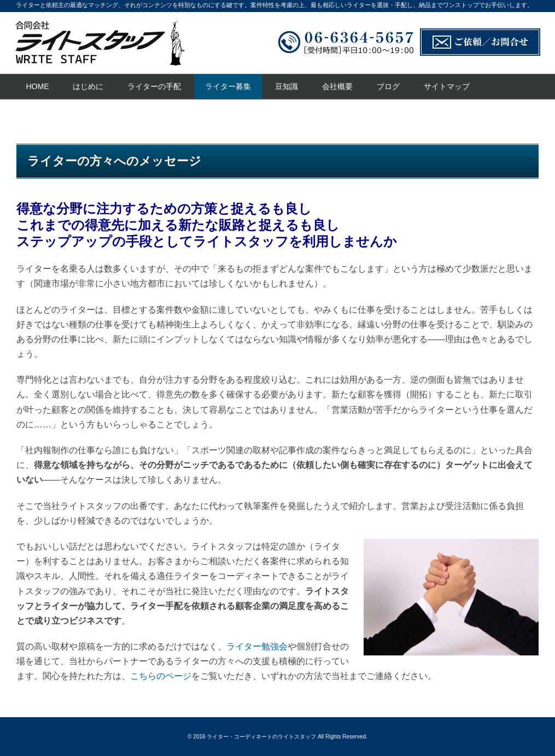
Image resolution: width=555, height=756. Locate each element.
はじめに (88, 86)
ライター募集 (228, 86)
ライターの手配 (154, 86)
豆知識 (287, 86)
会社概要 (337, 86)
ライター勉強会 (257, 646)
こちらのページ (161, 676)
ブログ (388, 86)
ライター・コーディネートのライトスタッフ (261, 737)
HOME (38, 86)
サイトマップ (447, 86)
